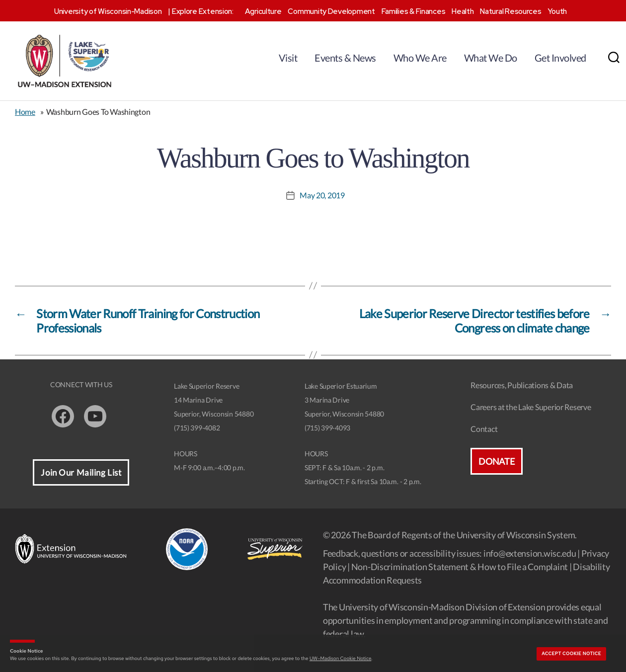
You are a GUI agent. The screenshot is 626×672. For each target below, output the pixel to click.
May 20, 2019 (322, 195)
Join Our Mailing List (81, 472)
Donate (496, 461)
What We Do (491, 58)
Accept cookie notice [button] (571, 654)
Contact (484, 429)
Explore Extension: (203, 11)
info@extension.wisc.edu (530, 553)
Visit (288, 58)
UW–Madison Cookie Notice (340, 658)
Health (463, 11)
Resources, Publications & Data (522, 385)
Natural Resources (510, 11)
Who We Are (420, 58)
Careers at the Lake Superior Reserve (531, 407)
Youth (557, 11)
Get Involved (560, 58)
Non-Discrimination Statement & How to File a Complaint (460, 567)
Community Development (331, 11)
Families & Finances (414, 11)
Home (25, 112)
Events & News (345, 58)
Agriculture (263, 11)
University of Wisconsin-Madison (108, 11)
